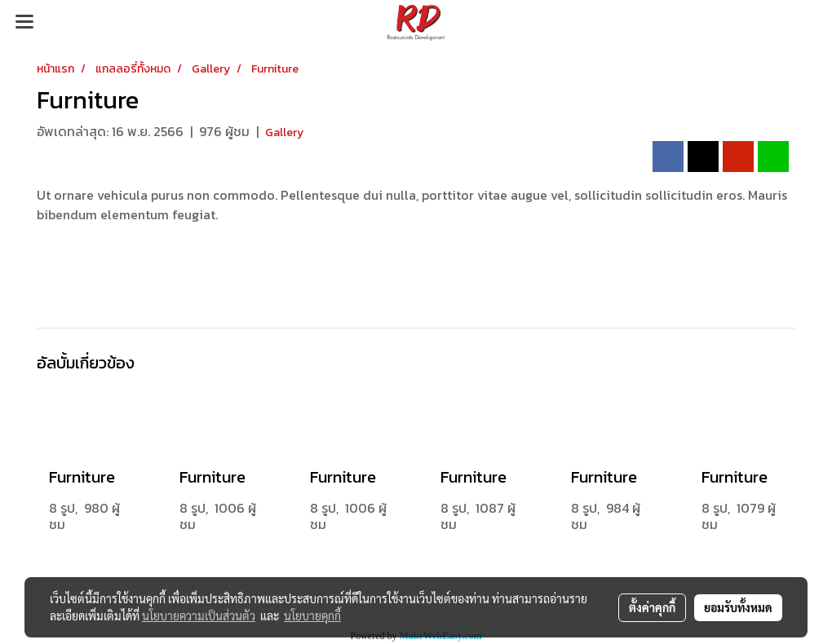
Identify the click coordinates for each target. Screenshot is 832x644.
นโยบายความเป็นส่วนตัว (199, 615)
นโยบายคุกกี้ (312, 615)
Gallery (284, 132)
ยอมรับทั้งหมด (738, 607)
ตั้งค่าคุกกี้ (652, 607)
